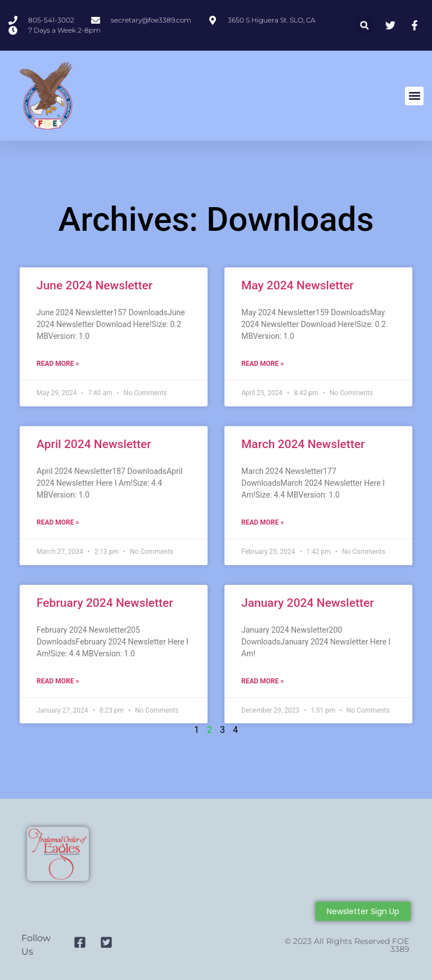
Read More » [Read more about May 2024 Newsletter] (262, 364)
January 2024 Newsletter (308, 603)
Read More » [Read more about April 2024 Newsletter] (58, 522)
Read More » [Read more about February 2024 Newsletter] (58, 681)
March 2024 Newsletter (303, 444)
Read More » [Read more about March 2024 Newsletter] (262, 522)
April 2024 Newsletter (94, 444)
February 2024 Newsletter (105, 603)
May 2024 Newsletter (298, 285)
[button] (364, 26)
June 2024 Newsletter (94, 285)
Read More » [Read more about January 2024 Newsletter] (262, 681)
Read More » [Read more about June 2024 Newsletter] (58, 364)
